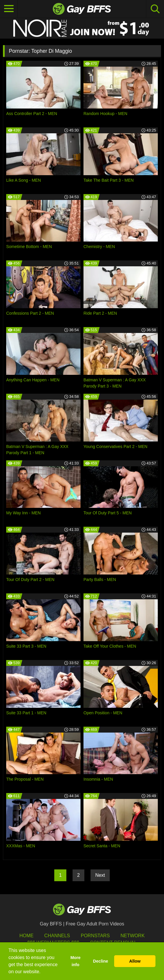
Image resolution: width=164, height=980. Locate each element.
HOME (27, 936)
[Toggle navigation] (9, 9)
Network (133, 936)
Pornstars (95, 936)
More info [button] (76, 961)
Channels (57, 936)
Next (100, 875)
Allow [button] (135, 961)
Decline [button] (100, 961)
